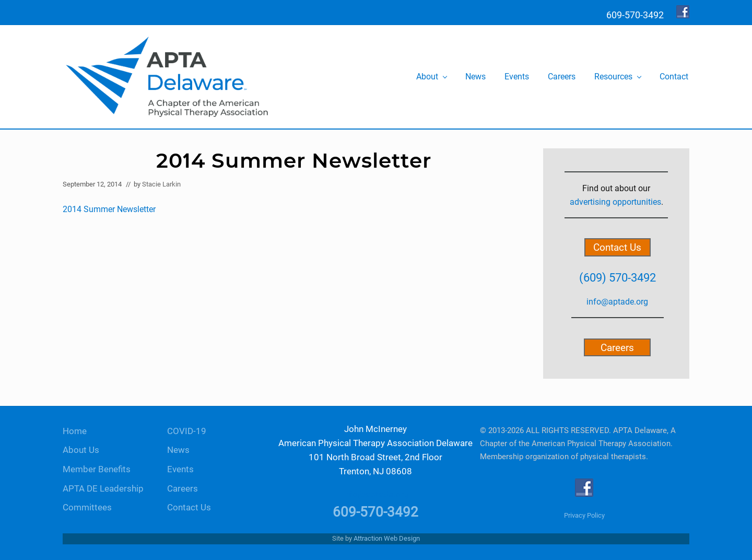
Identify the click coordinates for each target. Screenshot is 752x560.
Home (75, 431)
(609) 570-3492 (618, 277)
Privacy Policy (584, 515)
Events (180, 469)
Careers (617, 347)
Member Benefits (97, 469)
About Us (81, 450)
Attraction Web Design (387, 538)
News (178, 450)
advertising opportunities (615, 202)
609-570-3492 (375, 512)
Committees (87, 507)
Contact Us (617, 247)
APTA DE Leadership (103, 489)
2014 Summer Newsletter (109, 209)
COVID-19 (187, 431)
